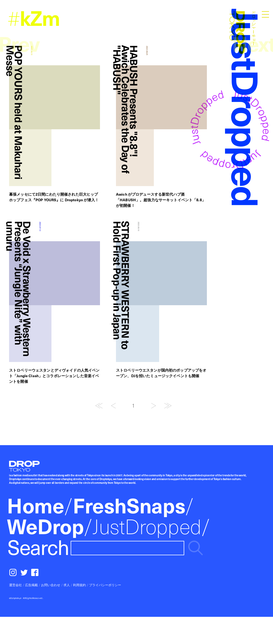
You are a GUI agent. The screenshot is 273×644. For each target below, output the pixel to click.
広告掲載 (31, 585)
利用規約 (79, 585)
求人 (67, 585)
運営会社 (15, 585)
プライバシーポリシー (105, 585)
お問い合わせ (51, 585)
